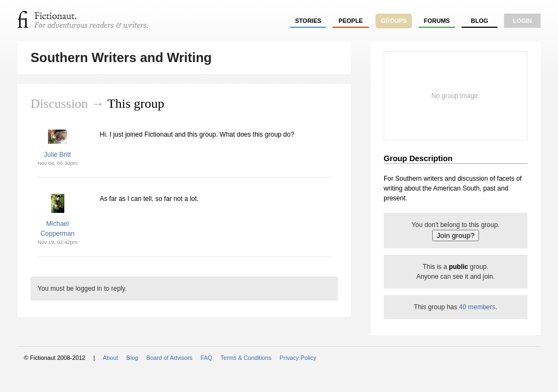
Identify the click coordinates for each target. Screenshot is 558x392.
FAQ (207, 358)
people (351, 21)
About (111, 358)
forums (437, 21)
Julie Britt (57, 155)
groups (394, 21)
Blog (480, 21)
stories (308, 21)
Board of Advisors (169, 358)
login (522, 21)
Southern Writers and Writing (121, 57)
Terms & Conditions (246, 358)
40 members (477, 307)
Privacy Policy (298, 358)
